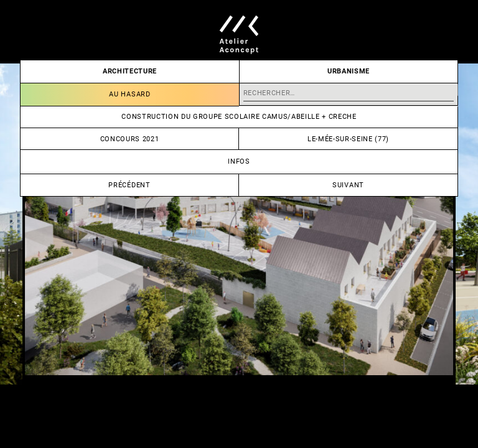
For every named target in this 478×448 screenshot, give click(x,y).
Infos (239, 161)
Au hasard (129, 94)
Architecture (130, 71)
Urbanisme (349, 71)
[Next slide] (358, 224)
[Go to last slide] (119, 224)
